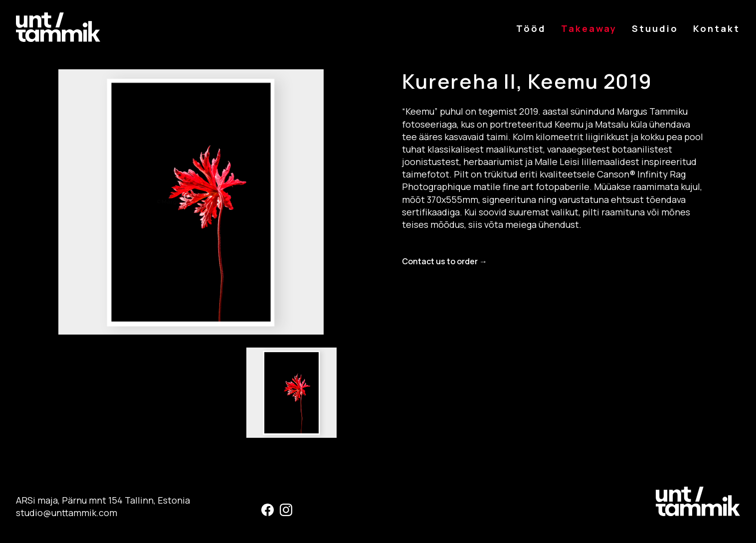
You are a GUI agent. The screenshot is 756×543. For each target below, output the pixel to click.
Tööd (531, 28)
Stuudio (655, 28)
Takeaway (589, 28)
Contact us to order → (445, 261)
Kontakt (717, 28)
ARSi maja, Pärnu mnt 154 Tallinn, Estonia (103, 500)
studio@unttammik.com (67, 513)
